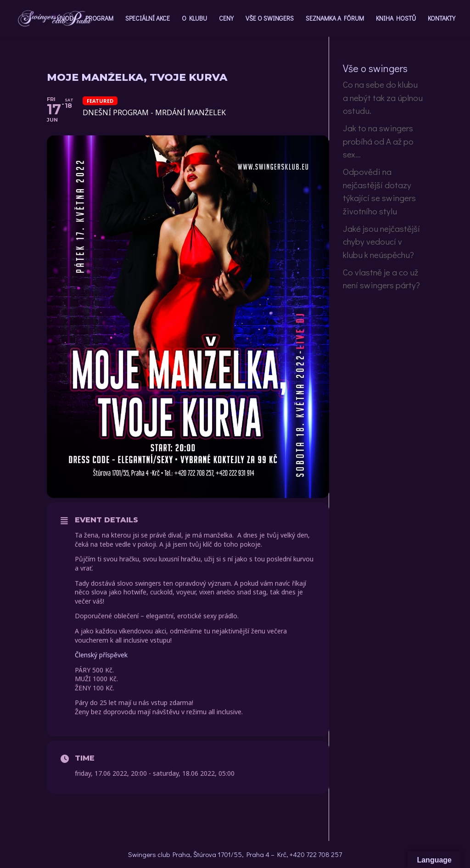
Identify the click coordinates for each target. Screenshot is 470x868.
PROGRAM (99, 19)
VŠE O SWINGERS (270, 19)
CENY (226, 19)
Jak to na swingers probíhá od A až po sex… (378, 141)
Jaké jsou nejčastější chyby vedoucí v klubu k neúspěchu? (381, 241)
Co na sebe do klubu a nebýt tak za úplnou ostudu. (383, 97)
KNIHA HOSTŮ (396, 19)
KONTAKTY (442, 19)
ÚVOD (65, 19)
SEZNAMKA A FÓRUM (335, 19)
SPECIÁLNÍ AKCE (148, 19)
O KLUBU (194, 19)
